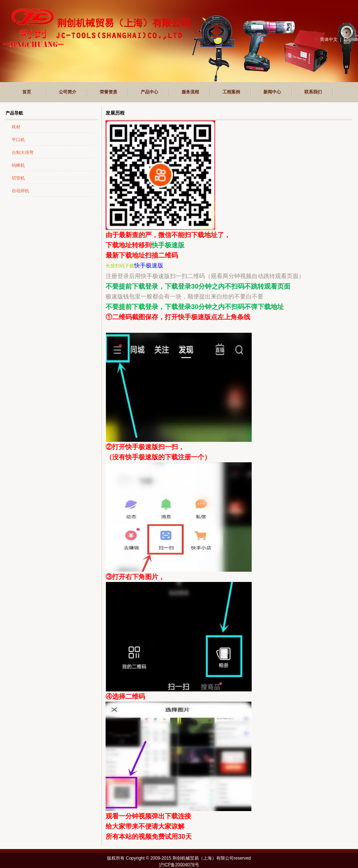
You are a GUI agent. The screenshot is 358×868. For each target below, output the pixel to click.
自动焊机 (20, 191)
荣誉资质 (108, 92)
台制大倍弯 (23, 153)
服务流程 (190, 92)
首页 (27, 92)
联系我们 (313, 92)
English (351, 39)
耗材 (16, 127)
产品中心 (149, 92)
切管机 (18, 178)
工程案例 (231, 92)
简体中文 (329, 39)
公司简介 (68, 92)
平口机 (18, 140)
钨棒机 (18, 165)
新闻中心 (272, 92)
